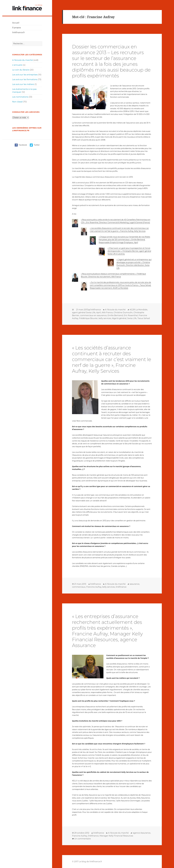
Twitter (35, 145)
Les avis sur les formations (25, 79)
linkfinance (96, 310)
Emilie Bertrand (115, 315)
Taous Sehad (144, 318)
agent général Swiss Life (84, 313)
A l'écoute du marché (22, 60)
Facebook (21, 145)
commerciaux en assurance (93, 315)
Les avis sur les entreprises (25, 75)
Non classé (17, 102)
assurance (134, 584)
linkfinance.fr (18, 32)
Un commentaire (82, 839)
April (99, 313)
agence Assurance (141, 833)
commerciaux (79, 587)
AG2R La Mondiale (138, 310)
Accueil (16, 23)
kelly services (105, 318)
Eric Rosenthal (131, 315)
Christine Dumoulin (123, 313)
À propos (16, 28)
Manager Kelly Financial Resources (116, 836)
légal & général (119, 318)
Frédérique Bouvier (88, 318)
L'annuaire (17, 65)
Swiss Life (132, 318)
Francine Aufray (94, 587)
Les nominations (20, 97)
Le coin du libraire (21, 70)
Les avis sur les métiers (23, 84)
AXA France (107, 313)
